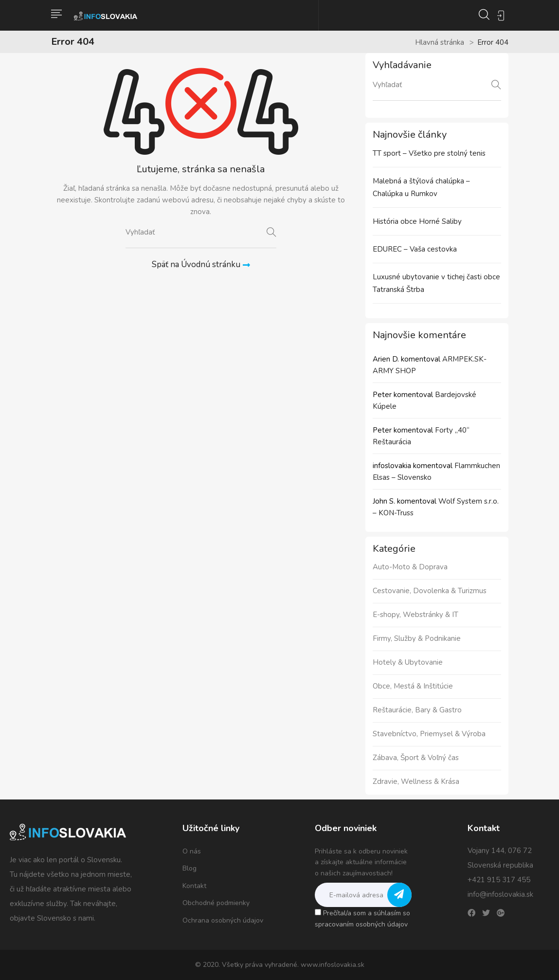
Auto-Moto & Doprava (410, 567)
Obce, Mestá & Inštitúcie (413, 686)
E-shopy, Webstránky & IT (415, 615)
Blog (189, 868)
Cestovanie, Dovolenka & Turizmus (430, 591)
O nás (192, 851)
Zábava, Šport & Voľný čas (416, 758)
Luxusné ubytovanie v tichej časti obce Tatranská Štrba (436, 283)
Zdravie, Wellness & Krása (416, 781)
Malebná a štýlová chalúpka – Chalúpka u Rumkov (421, 187)
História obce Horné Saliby (417, 221)
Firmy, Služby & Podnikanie (417, 638)
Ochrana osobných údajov (223, 920)
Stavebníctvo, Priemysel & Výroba (429, 734)
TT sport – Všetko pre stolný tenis (429, 153)
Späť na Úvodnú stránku (201, 264)
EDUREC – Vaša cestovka (415, 249)
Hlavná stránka (440, 42)
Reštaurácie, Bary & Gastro (417, 710)
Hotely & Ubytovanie (408, 662)
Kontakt (194, 886)
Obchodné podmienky (216, 903)
